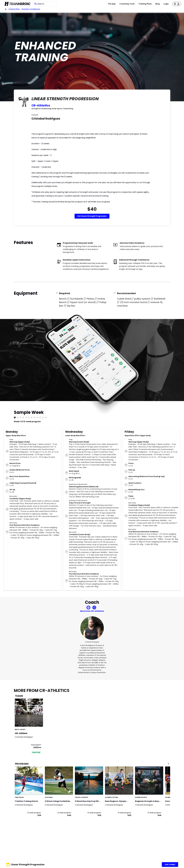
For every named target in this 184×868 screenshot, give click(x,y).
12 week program (34, 813)
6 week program (125, 813)
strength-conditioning (31, 9)
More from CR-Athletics (92, 611)
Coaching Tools (127, 4)
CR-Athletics (41, 105)
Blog (158, 4)
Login (166, 4)
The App (112, 4)
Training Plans (145, 4)
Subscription (36, 745)
